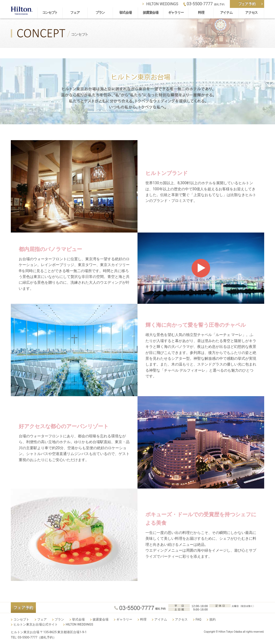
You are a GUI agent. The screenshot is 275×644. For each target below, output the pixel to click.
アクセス (251, 13)
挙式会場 (125, 13)
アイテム (226, 13)
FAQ (198, 619)
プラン (100, 13)
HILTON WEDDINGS (162, 4)
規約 (212, 619)
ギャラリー (176, 13)
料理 (201, 13)
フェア (75, 13)
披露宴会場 (151, 13)
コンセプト (50, 13)
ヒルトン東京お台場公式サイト (36, 624)
